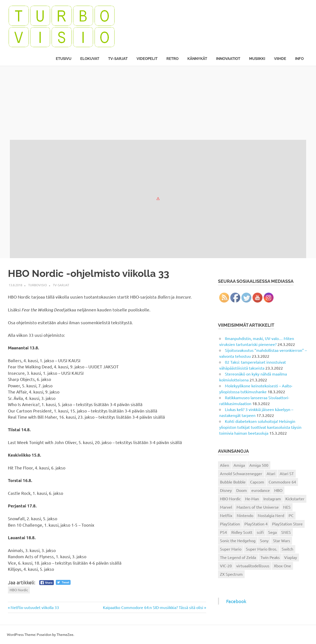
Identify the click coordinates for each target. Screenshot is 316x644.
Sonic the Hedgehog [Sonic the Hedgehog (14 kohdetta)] (238, 540)
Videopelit (147, 59)
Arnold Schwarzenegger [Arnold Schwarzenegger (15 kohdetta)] (241, 473)
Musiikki (257, 59)
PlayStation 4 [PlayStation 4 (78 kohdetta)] (256, 524)
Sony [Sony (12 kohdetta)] (264, 540)
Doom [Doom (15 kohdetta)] (242, 490)
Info (299, 59)
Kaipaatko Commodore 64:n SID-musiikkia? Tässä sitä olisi (153, 607)
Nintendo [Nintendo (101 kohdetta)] (245, 515)
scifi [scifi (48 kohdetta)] (260, 532)
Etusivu (64, 59)
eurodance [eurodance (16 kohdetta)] (261, 490)
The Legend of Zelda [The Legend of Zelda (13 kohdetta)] (238, 557)
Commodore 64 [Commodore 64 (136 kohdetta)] (282, 482)
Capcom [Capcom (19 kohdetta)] (257, 482)
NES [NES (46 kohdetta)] (287, 507)
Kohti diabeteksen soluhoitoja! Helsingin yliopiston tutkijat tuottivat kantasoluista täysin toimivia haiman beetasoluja (260, 427)
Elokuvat (90, 59)
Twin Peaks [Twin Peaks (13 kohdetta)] (270, 557)
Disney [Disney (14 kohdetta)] (226, 490)
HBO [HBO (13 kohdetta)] (278, 490)
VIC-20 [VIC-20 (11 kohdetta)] (226, 566)
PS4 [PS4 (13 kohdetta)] (223, 532)
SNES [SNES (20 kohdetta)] (286, 532)
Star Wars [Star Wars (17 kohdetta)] (282, 540)
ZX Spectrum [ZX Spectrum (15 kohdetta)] (231, 574)
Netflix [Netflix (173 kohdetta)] (226, 515)
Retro (172, 59)
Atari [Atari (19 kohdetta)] (271, 473)
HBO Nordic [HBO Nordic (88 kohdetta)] (230, 499)
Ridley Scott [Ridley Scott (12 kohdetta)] (242, 532)
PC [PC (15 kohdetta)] (291, 515)
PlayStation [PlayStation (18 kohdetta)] (230, 524)
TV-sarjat (118, 59)
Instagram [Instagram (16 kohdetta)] (272, 499)
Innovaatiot (228, 59)
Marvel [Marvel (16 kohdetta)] (226, 507)
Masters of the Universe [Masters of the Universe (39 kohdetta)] (258, 507)
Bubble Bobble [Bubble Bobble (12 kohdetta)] (233, 482)
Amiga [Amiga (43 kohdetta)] (239, 465)
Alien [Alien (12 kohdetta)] (225, 465)
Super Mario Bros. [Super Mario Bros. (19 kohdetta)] (262, 549)
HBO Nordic (19, 590)
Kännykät (197, 59)
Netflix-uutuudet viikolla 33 (35, 607)
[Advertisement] (158, 103)
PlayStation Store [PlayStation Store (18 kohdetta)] (287, 524)
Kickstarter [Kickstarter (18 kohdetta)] (295, 499)
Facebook (236, 601)
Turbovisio (38, 285)
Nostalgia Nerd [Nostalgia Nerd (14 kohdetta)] (271, 515)
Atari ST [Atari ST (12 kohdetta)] (287, 473)
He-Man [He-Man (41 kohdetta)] (252, 499)
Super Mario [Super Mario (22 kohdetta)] (231, 549)
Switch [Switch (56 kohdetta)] (287, 549)
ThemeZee (65, 634)
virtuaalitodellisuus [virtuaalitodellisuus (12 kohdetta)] (253, 566)
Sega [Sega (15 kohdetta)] (272, 532)
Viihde (280, 59)
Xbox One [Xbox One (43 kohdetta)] (282, 566)
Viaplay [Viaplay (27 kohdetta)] (291, 557)
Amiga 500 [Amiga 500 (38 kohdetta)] (259, 465)
